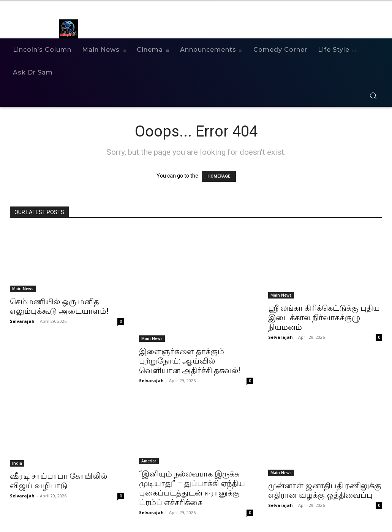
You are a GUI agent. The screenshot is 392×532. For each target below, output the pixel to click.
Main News (23, 289)
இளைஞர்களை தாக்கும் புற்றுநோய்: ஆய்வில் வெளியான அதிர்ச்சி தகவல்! (190, 361)
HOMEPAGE (219, 176)
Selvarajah (22, 321)
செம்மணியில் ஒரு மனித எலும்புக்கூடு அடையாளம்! (59, 306)
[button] (373, 95)
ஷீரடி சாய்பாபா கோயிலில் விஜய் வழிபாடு (58, 481)
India (17, 463)
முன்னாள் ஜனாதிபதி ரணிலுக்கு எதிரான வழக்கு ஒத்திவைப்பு (325, 490)
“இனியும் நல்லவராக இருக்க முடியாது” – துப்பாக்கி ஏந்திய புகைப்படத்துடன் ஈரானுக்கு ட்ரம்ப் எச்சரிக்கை (192, 488)
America (149, 461)
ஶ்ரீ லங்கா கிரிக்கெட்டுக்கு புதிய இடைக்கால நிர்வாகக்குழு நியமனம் (324, 318)
